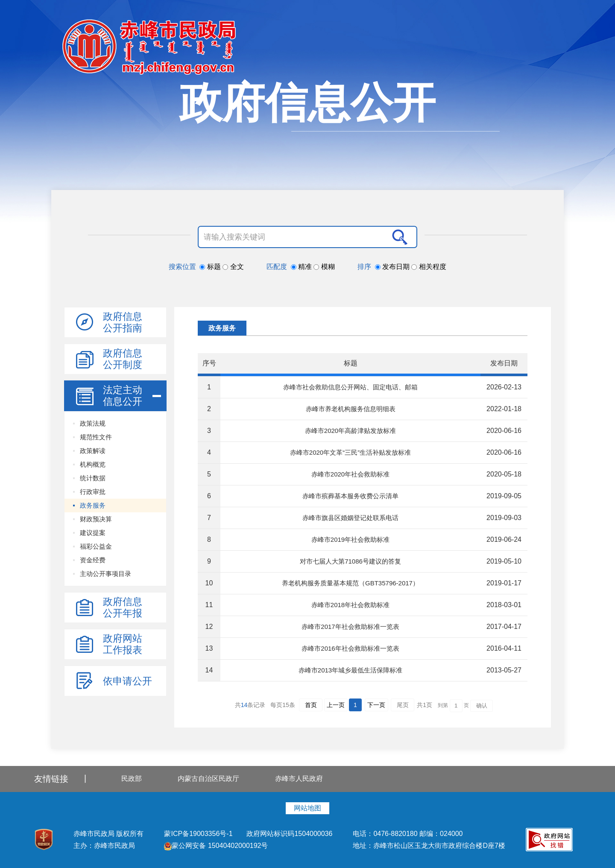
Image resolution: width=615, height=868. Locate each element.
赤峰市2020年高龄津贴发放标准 (350, 431)
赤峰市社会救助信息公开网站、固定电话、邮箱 (350, 387)
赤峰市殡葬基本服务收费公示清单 (350, 496)
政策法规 (93, 423)
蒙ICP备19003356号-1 (199, 834)
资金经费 (93, 560)
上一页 (336, 705)
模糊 (324, 267)
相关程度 (429, 267)
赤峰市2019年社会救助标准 (350, 539)
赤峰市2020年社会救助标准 (350, 474)
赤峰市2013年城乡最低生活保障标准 (350, 670)
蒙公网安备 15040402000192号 (216, 846)
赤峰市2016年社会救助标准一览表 (350, 648)
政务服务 (93, 505)
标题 (211, 267)
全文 (233, 267)
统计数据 (93, 478)
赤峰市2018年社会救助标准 (350, 605)
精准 (302, 267)
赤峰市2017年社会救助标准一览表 (350, 627)
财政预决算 (96, 519)
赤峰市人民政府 (299, 779)
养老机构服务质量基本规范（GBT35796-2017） (350, 583)
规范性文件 (96, 437)
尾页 (403, 705)
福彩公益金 (96, 546)
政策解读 (93, 451)
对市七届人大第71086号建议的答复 (350, 561)
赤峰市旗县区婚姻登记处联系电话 (350, 518)
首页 (311, 705)
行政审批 (93, 492)
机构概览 (93, 464)
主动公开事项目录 (105, 574)
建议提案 (93, 533)
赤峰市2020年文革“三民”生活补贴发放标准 (350, 452)
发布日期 (393, 267)
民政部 (132, 779)
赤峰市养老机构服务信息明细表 (351, 409)
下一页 (376, 705)
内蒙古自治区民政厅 (208, 779)
